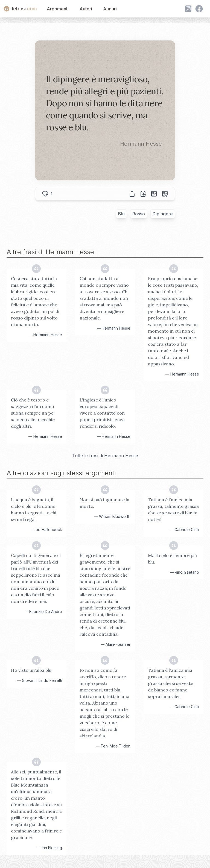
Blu (121, 214)
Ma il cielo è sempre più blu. (172, 559)
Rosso (139, 214)
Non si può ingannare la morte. (104, 503)
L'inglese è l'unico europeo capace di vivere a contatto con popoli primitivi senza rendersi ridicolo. (102, 413)
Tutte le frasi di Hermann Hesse (105, 456)
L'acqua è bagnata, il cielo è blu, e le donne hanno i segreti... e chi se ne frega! (34, 509)
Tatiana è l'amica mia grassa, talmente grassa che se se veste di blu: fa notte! (173, 509)
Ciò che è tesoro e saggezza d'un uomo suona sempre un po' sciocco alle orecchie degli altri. (33, 413)
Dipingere (163, 214)
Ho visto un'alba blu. (32, 670)
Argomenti (58, 9)
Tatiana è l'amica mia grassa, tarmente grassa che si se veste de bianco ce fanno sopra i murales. (170, 683)
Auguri (110, 9)
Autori (86, 9)
